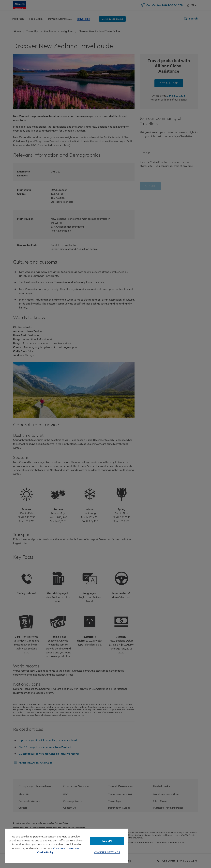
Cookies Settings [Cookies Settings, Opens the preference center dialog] (107, 852)
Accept (107, 841)
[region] (66, 846)
